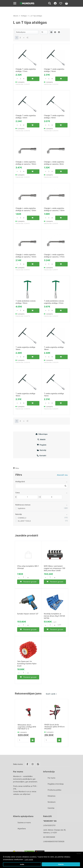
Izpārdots (22, 508)
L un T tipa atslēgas (36, 16)
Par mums (51, 778)
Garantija (51, 808)
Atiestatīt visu (62, 475)
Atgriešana (22, 829)
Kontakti (42, 456)
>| (27, 38)
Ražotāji (42, 450)
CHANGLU (22, 518)
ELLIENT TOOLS (24, 521)
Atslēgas (24, 16)
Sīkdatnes (52, 796)
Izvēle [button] (22, 864)
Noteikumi (52, 802)
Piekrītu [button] (61, 864)
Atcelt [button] (79, 854)
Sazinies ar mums (24, 823)
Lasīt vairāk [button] (29, 859)
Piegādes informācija (56, 784)
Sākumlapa (41, 434)
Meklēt (41, 439)
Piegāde (42, 445)
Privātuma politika (54, 790)
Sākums (16, 16)
